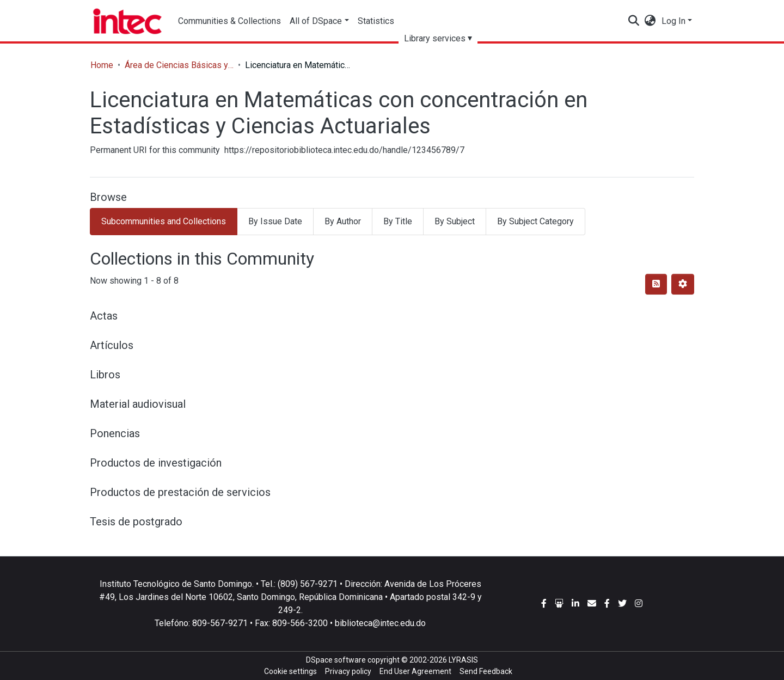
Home (102, 65)
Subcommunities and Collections (164, 221)
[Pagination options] (683, 284)
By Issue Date (275, 221)
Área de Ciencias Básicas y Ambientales (179, 65)
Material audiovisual (138, 404)
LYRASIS (463, 660)
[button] (650, 21)
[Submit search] (634, 21)
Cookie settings (290, 671)
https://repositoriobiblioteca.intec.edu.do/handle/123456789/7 (344, 150)
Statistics (376, 21)
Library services (435, 38)
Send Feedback (486, 671)
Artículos (112, 345)
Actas (104, 316)
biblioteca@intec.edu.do (380, 623)
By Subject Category (535, 221)
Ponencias (115, 433)
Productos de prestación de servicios (180, 492)
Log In (673, 21)
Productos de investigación (156, 463)
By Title (398, 221)
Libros (105, 375)
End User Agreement (415, 671)
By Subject (455, 221)
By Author (343, 221)
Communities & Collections (229, 21)
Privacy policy (348, 671)
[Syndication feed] (656, 284)
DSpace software (336, 660)
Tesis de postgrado (136, 522)
